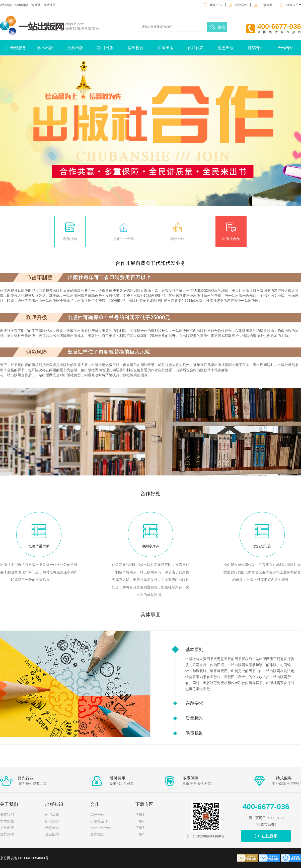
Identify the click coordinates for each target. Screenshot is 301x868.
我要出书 (213, 5)
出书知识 (52, 821)
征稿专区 (256, 48)
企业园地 (52, 834)
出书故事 (52, 815)
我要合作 (238, 5)
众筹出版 (166, 48)
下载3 (140, 828)
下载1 (140, 815)
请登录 (36, 5)
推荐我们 (7, 815)
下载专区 (263, 5)
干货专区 (52, 828)
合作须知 (70, 239)
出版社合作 (231, 239)
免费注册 (50, 5)
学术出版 (45, 48)
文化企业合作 (124, 239)
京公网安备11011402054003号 (24, 858)
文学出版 (75, 48)
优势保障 (7, 834)
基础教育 (135, 48)
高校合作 (177, 239)
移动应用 (290, 5)
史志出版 (226, 48)
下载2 (140, 821)
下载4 (140, 834)
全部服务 (18, 48)
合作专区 (286, 48)
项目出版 (105, 48)
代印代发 (196, 48)
